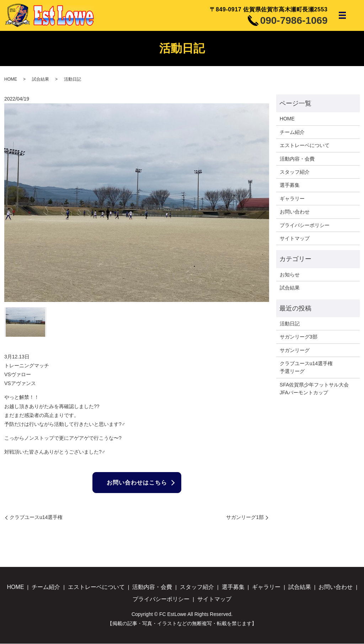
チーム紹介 (292, 132)
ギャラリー (292, 199)
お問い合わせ (295, 212)
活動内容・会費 (297, 159)
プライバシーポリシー (305, 225)
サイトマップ (295, 238)
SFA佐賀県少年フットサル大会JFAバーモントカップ (314, 389)
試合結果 (41, 79)
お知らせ (290, 275)
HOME (11, 79)
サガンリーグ (295, 350)
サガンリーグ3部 (299, 337)
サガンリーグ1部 (245, 518)
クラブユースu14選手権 (36, 518)
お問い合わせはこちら (137, 483)
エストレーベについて (305, 145)
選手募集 (290, 185)
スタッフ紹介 (295, 172)
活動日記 (290, 324)
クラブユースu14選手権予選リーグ (306, 367)
